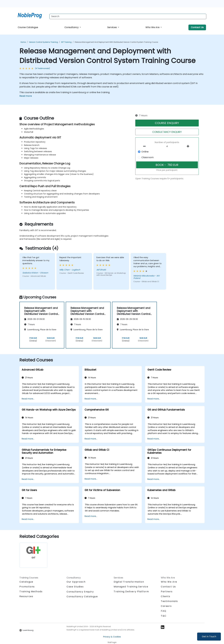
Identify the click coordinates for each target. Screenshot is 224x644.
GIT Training (66, 42)
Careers (166, 606)
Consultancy (72, 27)
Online (145, 152)
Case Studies (75, 587)
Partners (167, 591)
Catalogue (26, 582)
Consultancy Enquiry (80, 592)
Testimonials (169, 601)
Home (23, 42)
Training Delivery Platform (131, 591)
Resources (26, 596)
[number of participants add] (189, 146)
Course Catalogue (28, 27)
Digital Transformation (129, 582)
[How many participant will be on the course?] (167, 146)
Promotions (27, 587)
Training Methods (31, 591)
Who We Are (153, 27)
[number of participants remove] (145, 146)
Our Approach (76, 582)
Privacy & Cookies (112, 637)
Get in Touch (209, 636)
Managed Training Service (131, 587)
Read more (26, 96)
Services (112, 27)
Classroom (147, 157)
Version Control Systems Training (43, 42)
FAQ (164, 611)
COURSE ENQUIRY (167, 123)
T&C (164, 616)
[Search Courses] (128, 16)
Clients (165, 596)
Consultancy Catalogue (82, 596)
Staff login (112, 642)
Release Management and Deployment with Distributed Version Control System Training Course (116, 42)
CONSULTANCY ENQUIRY (167, 132)
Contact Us (197, 27)
